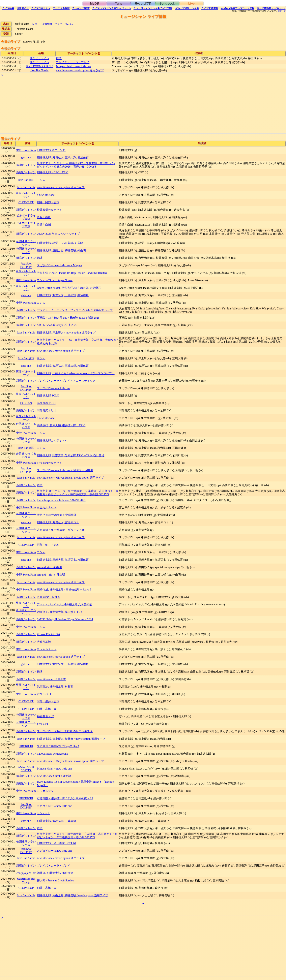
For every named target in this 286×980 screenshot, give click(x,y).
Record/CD (143, 3)
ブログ (58, 24)
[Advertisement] (120, 106)
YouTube (238, 8)
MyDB (94, 3)
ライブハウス (112, 8)
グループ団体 (187, 8)
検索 (8, 8)
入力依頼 (61, 8)
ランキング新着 (81, 8)
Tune (119, 3)
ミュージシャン (153, 8)
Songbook (167, 3)
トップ (271, 8)
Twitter (69, 24)
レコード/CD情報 (42, 24)
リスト (41, 8)
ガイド (23, 8)
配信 (210, 8)
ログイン (282, 11)
